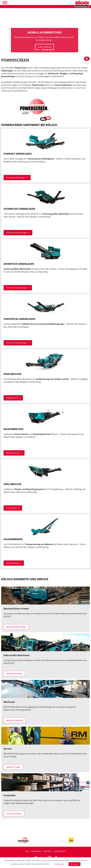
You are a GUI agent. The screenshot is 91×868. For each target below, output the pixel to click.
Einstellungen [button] (59, 864)
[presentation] (4, 45)
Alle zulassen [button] (74, 864)
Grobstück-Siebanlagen (18, 288)
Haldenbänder (14, 563)
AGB (27, 851)
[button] (40, 50)
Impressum (36, 851)
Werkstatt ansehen (15, 720)
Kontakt (47, 851)
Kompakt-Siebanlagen (17, 178)
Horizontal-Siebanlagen (18, 343)
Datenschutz (60, 851)
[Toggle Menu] (5, 3)
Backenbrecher (14, 453)
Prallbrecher (13, 508)
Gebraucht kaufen (14, 674)
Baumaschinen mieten (16, 627)
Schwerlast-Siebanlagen (18, 233)
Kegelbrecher (13, 398)
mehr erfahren (44, 47)
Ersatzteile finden (14, 814)
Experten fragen (13, 767)
